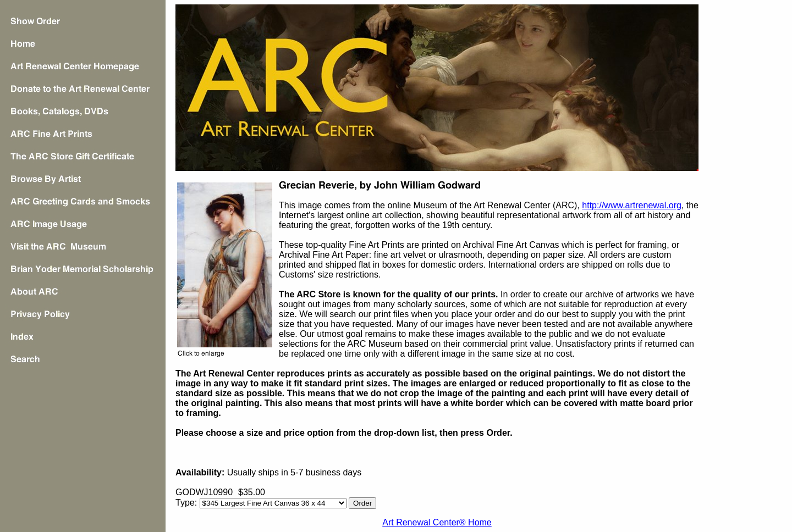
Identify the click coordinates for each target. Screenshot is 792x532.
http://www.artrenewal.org (632, 205)
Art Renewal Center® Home (437, 522)
